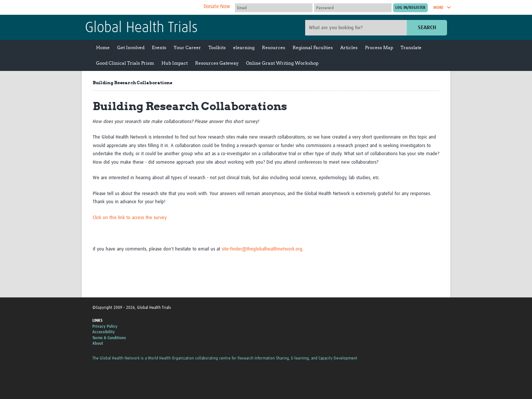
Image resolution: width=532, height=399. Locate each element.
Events (159, 47)
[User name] (274, 8)
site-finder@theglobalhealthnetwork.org (262, 249)
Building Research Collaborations (132, 83)
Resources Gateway (217, 63)
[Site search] (357, 28)
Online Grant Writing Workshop (282, 63)
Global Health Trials (141, 28)
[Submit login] (410, 8)
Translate (411, 47)
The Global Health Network (140, 8)
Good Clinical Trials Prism (125, 63)
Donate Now (217, 7)
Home (103, 47)
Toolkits (217, 47)
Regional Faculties (313, 47)
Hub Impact (175, 63)
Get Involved (131, 47)
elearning (244, 47)
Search (427, 28)
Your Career (187, 47)
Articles (349, 47)
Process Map (379, 47)
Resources (274, 47)
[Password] (353, 8)
